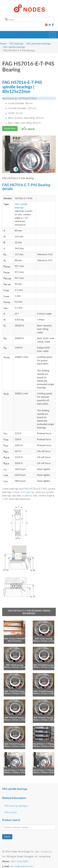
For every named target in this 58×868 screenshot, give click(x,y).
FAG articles (11, 812)
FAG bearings (16, 43)
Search (7, 837)
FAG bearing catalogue (16, 806)
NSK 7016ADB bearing (43, 665)
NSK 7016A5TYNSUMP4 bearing (19, 639)
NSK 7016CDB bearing (14, 691)
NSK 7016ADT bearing (44, 718)
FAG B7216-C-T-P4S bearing (46, 770)
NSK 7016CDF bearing (14, 718)
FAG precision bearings (39, 43)
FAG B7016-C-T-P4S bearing (46, 744)
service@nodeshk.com (21, 866)
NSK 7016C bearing (44, 639)
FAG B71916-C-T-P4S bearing (17, 770)
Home (3, 43)
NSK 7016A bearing (15, 665)
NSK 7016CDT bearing (15, 744)
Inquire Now (10, 128)
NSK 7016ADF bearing (43, 691)
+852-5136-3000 (19, 861)
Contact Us (46, 851)
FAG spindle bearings (14, 47)
